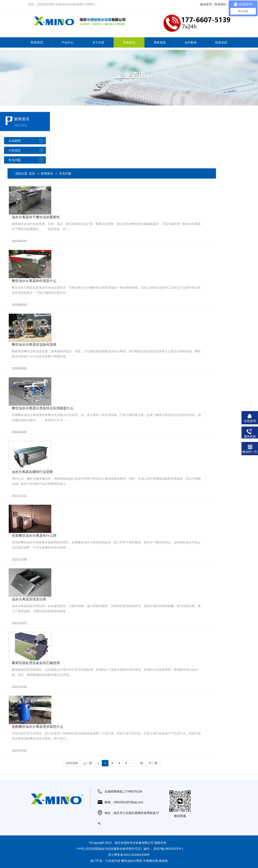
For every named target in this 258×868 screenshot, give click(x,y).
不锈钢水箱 (150, 861)
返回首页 (206, 4)
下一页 (153, 763)
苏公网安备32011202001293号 (129, 855)
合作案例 (190, 42)
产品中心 (67, 42)
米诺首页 (37, 42)
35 (142, 763)
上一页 (88, 763)
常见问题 (15, 160)
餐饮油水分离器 (132, 861)
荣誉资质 (160, 42)
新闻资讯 (129, 42)
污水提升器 (113, 861)
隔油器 (163, 861)
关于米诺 (98, 42)
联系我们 (220, 4)
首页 (32, 173)
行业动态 (15, 150)
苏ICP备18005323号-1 (168, 849)
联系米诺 (221, 42)
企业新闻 (15, 141)
